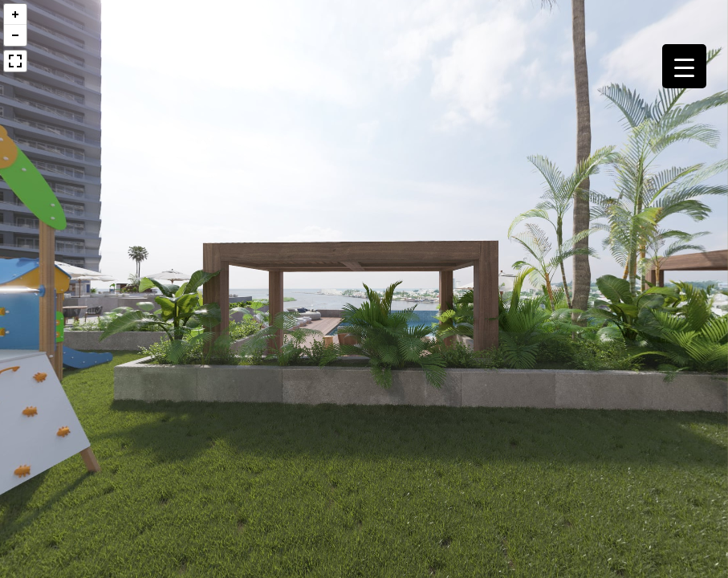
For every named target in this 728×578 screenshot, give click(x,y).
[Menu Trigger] (684, 66)
